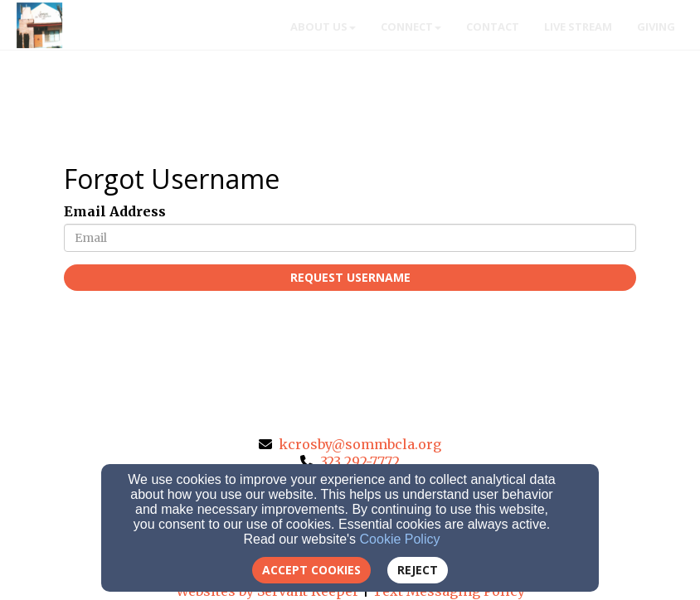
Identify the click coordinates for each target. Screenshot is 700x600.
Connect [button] (411, 27)
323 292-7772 (360, 462)
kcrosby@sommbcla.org (360, 444)
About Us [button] (323, 27)
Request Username (350, 277)
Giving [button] (656, 27)
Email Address (115, 211)
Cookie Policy (400, 539)
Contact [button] (493, 27)
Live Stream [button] (578, 27)
